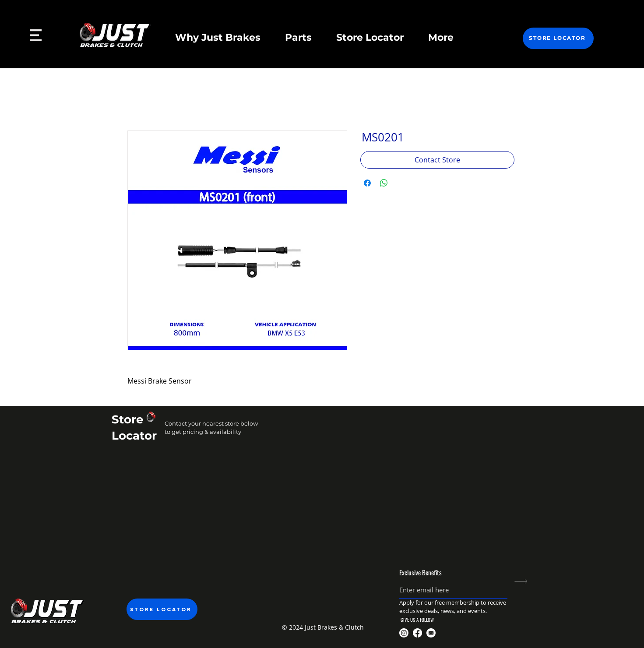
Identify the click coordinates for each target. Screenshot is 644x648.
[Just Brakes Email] (431, 633)
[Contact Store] (437, 160)
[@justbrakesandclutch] (404, 633)
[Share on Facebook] (367, 183)
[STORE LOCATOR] (558, 38)
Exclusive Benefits (421, 572)
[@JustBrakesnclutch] (417, 633)
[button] (322, 627)
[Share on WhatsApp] (384, 183)
